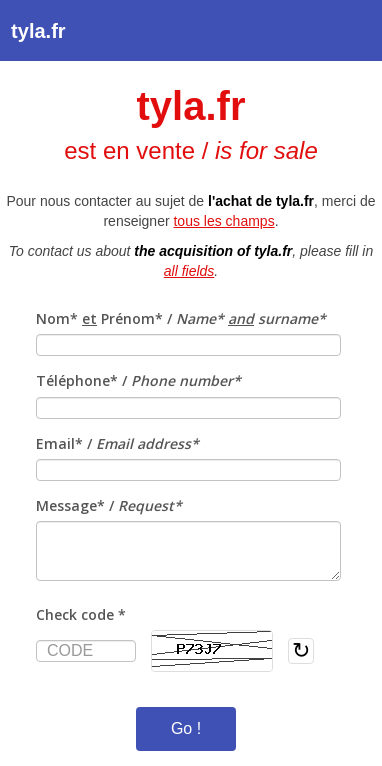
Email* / (117, 443)
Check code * (81, 614)
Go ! (186, 728)
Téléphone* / (138, 380)
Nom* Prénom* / (181, 318)
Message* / (109, 505)
